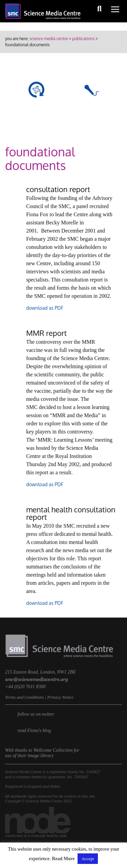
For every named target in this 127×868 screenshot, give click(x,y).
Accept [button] (88, 859)
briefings (90, 111)
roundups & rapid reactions (36, 118)
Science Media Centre (49, 39)
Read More (63, 859)
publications (83, 39)
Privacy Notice (60, 697)
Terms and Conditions (24, 697)
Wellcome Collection (53, 750)
